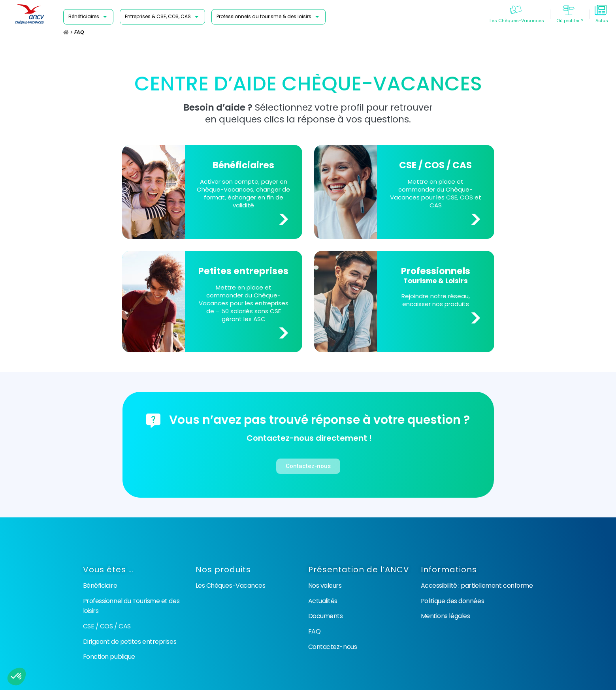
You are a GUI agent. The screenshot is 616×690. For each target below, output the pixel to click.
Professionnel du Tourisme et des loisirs (131, 606)
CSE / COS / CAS (107, 626)
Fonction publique (109, 657)
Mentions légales (446, 616)
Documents (326, 616)
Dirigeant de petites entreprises (130, 642)
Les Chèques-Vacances (231, 586)
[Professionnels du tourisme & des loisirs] (268, 17)
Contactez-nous (333, 647)
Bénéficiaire (100, 586)
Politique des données (453, 601)
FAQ (315, 631)
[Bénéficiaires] (88, 17)
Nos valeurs (325, 586)
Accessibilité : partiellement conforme (477, 586)
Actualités (323, 601)
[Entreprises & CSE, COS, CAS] (162, 17)
